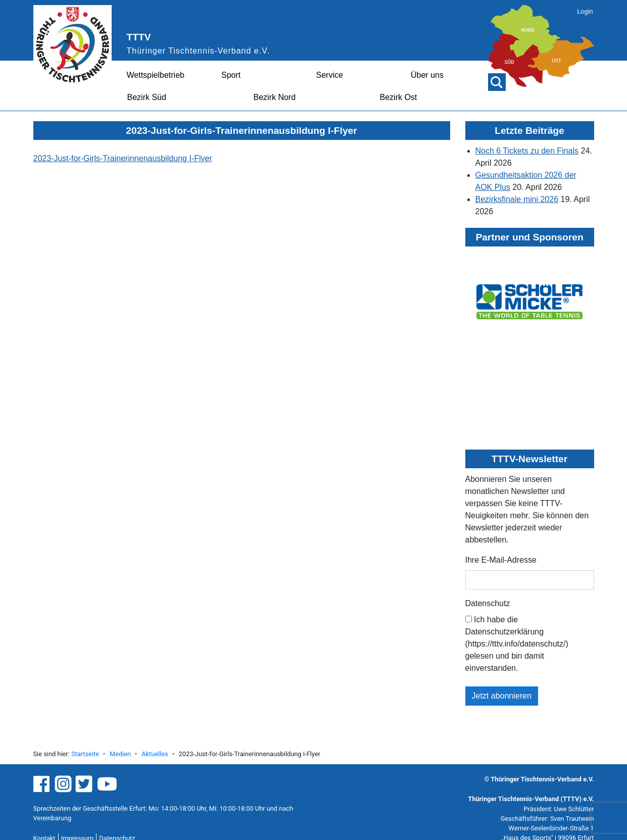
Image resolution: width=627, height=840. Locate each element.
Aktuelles (155, 754)
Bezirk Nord (275, 97)
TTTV (139, 37)
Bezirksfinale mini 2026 (517, 199)
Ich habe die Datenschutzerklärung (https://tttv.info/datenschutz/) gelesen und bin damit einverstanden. (517, 644)
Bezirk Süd (147, 97)
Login (585, 11)
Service (330, 75)
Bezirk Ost (399, 97)
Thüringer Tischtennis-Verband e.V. (198, 51)
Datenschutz (488, 603)
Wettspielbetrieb (156, 75)
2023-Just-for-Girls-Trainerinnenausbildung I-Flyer (123, 158)
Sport (231, 75)
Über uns (427, 75)
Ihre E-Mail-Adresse (501, 560)
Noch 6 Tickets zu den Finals (527, 151)
